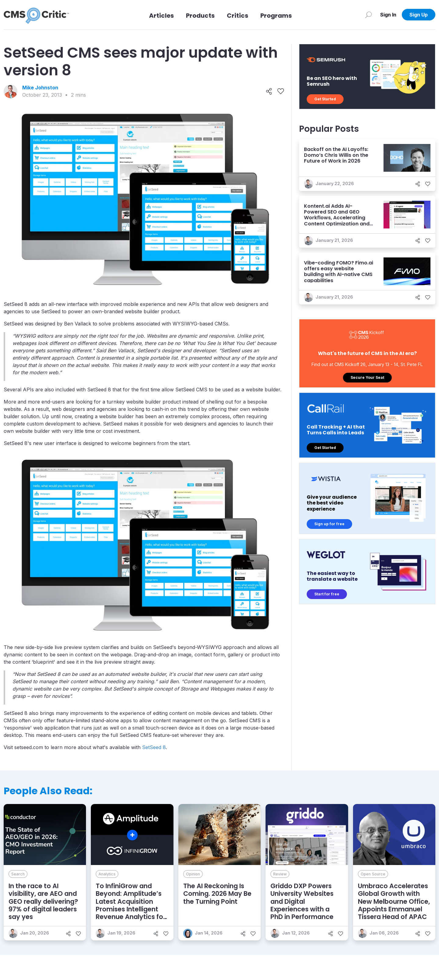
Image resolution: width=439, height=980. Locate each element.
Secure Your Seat (367, 377)
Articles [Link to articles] (161, 16)
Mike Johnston (40, 88)
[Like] (281, 92)
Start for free (327, 594)
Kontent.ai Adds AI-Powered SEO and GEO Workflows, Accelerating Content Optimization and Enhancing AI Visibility (337, 218)
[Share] (269, 92)
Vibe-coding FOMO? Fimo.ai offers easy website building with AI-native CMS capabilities (339, 272)
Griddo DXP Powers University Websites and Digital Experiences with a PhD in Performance (302, 901)
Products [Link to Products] (200, 16)
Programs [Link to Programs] (276, 16)
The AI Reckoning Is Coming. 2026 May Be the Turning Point (217, 894)
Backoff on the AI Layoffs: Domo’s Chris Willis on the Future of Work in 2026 (336, 155)
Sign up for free (329, 524)
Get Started (325, 99)
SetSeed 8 (154, 747)
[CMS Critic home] (36, 15)
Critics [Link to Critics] (237, 16)
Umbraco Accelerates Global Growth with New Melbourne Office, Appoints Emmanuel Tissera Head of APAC (394, 901)
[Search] (368, 15)
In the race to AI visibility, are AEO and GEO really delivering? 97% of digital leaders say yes (43, 901)
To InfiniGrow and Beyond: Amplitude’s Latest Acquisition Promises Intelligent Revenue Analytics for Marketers (131, 905)
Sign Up (419, 15)
